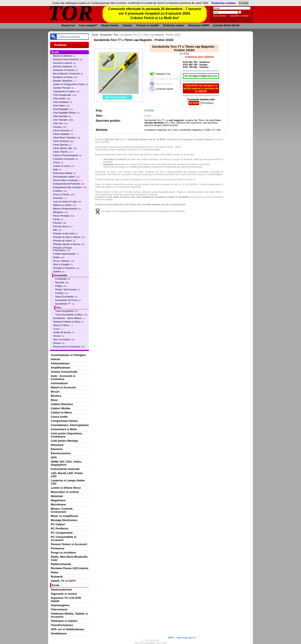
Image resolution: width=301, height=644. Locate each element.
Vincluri (59, 336)
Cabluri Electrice (62, 404)
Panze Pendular (64, 216)
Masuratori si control (65, 492)
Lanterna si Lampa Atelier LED (68, 482)
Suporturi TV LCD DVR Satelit (66, 599)
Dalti (57, 170)
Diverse (59, 343)
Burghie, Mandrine (65, 81)
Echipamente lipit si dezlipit (70, 187)
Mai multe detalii (164, 84)
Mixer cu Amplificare (64, 516)
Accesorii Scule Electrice (68, 59)
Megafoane (58, 500)
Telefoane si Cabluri (64, 621)
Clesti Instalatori (63, 134)
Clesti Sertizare (63, 141)
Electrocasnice (61, 453)
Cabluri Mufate (61, 408)
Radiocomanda (61, 564)
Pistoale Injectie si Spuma (69, 244)
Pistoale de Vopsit (64, 241)
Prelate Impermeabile (66, 254)
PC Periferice (60, 529)
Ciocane (60, 127)
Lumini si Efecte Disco (66, 488)
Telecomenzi (59, 609)
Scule (56, 585)
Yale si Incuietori (64, 339)
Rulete (59, 257)
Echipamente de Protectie (69, 184)
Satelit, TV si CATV (63, 581)
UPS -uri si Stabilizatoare (67, 629)
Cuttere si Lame (64, 166)
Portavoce (58, 548)
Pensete (60, 223)
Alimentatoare (60, 363)
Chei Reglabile (63, 109)
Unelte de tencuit (64, 332)
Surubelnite (61, 275)
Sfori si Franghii (63, 264)
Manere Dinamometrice (67, 209)
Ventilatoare (59, 633)
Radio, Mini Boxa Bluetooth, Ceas (69, 558)
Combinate (63, 279)
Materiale (57, 496)
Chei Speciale (62, 116)
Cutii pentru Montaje (64, 441)
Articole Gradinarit (65, 66)
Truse (58, 329)
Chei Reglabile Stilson (66, 113)
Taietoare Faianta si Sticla (68, 322)
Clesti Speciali (62, 145)
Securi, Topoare (64, 261)
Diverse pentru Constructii (69, 347)
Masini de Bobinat (64, 56)
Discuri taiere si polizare (68, 180)
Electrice (57, 449)
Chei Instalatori (63, 102)
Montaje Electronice (64, 520)
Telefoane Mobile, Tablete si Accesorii (69, 615)
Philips (61, 286)
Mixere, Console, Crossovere (62, 510)
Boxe (54, 400)
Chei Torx (60, 123)
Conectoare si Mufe (64, 429)
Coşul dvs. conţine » (240, 16)
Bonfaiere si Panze (65, 77)
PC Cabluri (58, 524)
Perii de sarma (63, 226)
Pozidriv (62, 293)
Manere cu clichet (64, 205)
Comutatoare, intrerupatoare (70, 425)
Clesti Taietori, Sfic (65, 148)
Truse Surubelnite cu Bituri (71, 315)
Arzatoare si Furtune (65, 70)
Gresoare (60, 198)
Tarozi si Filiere (63, 325)
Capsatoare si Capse (66, 91)
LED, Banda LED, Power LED (67, 475)
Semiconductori (61, 590)
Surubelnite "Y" (65, 304)
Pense (58, 219)
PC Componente (62, 533)
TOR (71, 12)
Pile (57, 230)
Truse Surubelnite (67, 311)
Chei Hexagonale (65, 95)
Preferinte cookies (224, 3)
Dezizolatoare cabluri (66, 177)
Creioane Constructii (65, 159)
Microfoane (58, 504)
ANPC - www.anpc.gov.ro (182, 638)
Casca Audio (59, 417)
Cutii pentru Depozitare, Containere (67, 435)
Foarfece (60, 191)
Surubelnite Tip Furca (68, 300)
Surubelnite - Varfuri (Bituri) (69, 318)
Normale (62, 282)
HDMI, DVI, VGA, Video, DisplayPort (66, 463)
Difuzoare (57, 445)
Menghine (61, 212)
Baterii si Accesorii (63, 387)
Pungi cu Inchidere (63, 553)
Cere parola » (220, 16)
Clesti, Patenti (63, 152)
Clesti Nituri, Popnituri (67, 138)
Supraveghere (60, 605)
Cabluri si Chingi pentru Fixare (71, 84)
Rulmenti (57, 577)
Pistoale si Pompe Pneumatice (62, 249)
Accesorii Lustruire (64, 63)
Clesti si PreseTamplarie (67, 155)
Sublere (59, 272)
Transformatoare (62, 625)
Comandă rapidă (164, 89)
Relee (55, 572)
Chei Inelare (62, 98)
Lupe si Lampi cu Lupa (67, 201)
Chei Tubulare (63, 120)
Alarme (56, 359)
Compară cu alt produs (167, 79)
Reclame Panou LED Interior (70, 568)
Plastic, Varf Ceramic (68, 289)
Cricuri (58, 162)
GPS (54, 457)
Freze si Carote (64, 194)
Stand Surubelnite (66, 297)
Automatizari (59, 383)
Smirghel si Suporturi (66, 268)
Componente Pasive (64, 421)
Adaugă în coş (163, 74)
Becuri (55, 392)
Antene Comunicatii (64, 372)
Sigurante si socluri (64, 594)
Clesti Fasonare (63, 130)
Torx (59, 307)
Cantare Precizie (63, 88)
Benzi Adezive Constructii (68, 74)
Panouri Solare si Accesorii (69, 544)
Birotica (56, 396)
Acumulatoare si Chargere (68, 355)
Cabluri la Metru (61, 413)
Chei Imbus (61, 106)
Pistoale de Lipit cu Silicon (69, 237)
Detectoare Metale (64, 173)
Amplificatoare (61, 368)
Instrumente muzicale (65, 469)
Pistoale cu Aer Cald (65, 233)
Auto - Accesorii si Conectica (63, 377)
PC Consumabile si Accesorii (64, 538)
